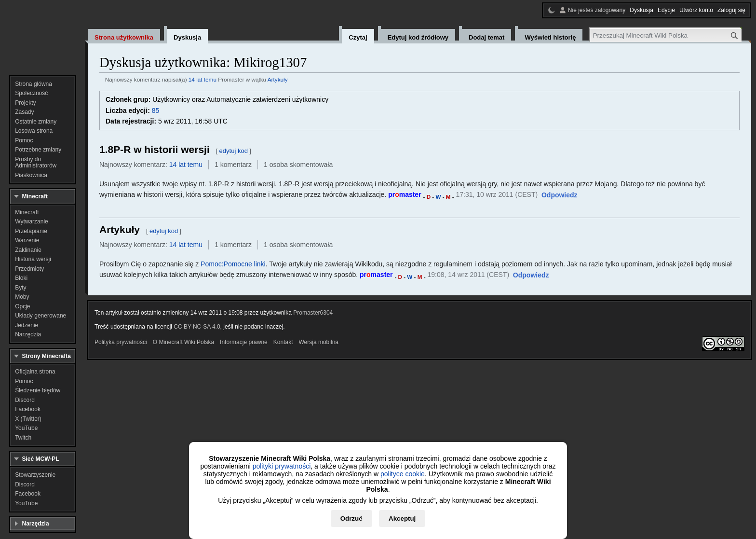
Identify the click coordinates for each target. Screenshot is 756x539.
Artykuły (278, 79)
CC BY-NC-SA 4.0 (197, 327)
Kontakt (283, 342)
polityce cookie (403, 474)
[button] (560, 195)
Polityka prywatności (121, 342)
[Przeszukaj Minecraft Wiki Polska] (666, 35)
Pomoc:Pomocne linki (233, 264)
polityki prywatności (282, 466)
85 (156, 111)
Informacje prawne (244, 342)
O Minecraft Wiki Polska (183, 342)
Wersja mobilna (319, 342)
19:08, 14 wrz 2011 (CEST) (468, 275)
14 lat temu (202, 79)
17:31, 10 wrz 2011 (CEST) (497, 194)
